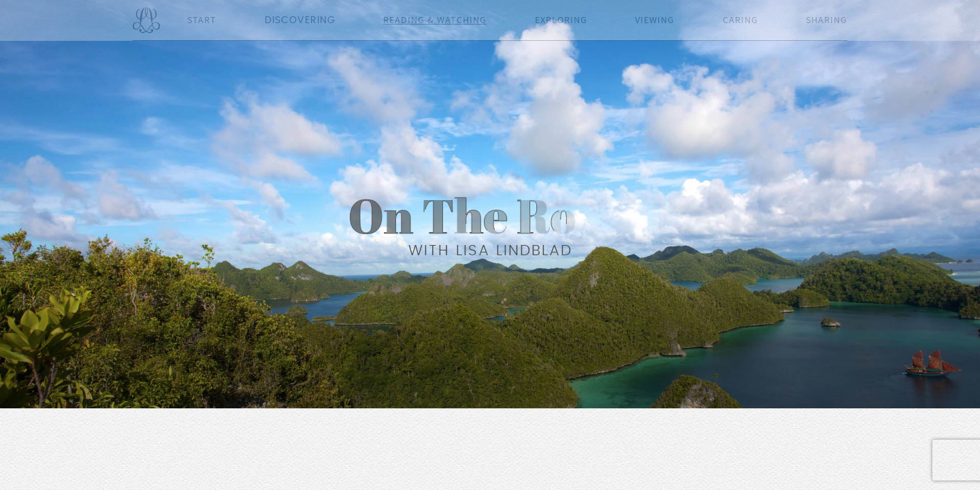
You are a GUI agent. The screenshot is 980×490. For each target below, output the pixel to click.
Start (202, 20)
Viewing (655, 20)
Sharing (827, 20)
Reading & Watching (435, 20)
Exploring (561, 20)
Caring (740, 20)
